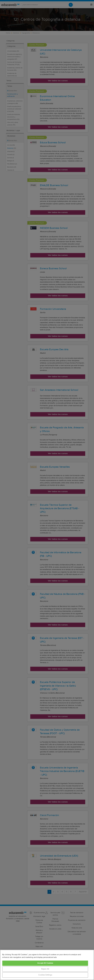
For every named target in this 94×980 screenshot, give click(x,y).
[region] (47, 965)
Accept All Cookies (45, 963)
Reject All (45, 969)
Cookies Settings (45, 975)
